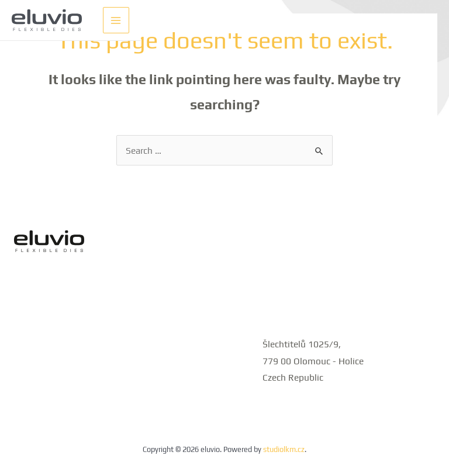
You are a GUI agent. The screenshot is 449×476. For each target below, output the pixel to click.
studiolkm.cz (284, 449)
